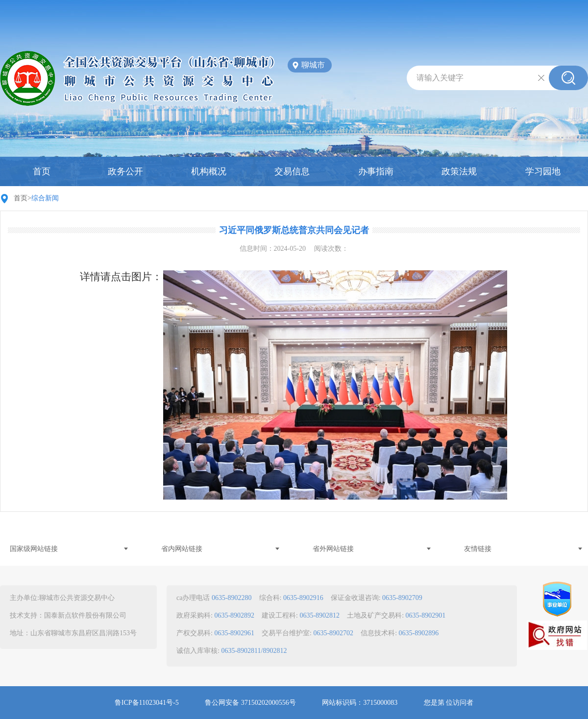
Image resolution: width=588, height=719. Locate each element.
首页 (42, 171)
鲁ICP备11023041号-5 (147, 703)
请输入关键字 (440, 78)
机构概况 (209, 171)
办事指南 (376, 171)
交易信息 (292, 171)
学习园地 (543, 171)
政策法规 (459, 171)
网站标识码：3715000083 (360, 703)
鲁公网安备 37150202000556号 (250, 703)
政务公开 (125, 171)
